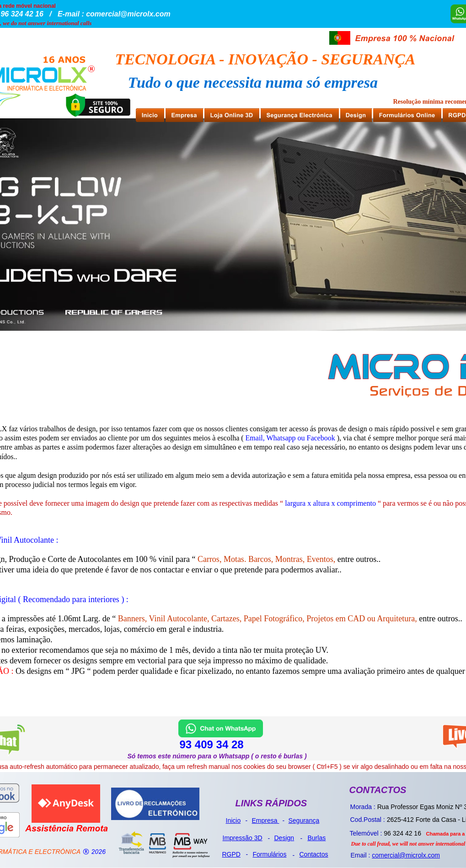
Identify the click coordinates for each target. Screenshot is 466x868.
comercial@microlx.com (406, 855)
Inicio (233, 820)
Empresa (266, 820)
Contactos (314, 854)
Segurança (304, 820)
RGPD (231, 854)
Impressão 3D (243, 838)
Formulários (270, 854)
